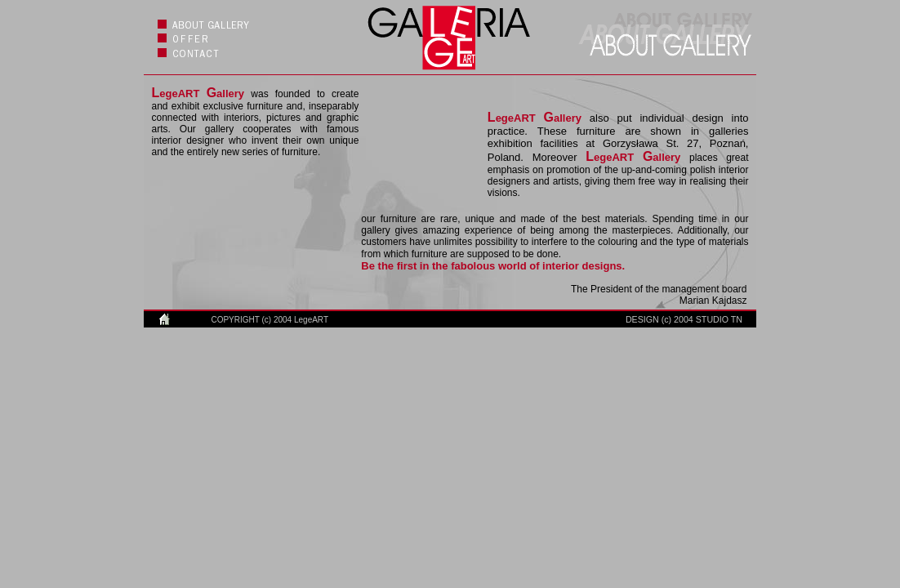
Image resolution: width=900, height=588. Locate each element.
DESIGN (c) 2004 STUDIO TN (684, 319)
